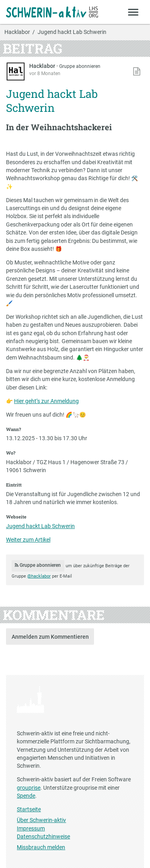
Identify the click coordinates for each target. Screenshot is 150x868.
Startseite (29, 809)
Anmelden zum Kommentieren (50, 637)
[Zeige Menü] (133, 12)
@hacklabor (39, 576)
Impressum (31, 828)
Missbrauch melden (41, 847)
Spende (26, 796)
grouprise (29, 788)
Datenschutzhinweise (43, 836)
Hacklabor (17, 32)
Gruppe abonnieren (80, 66)
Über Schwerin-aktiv (41, 820)
